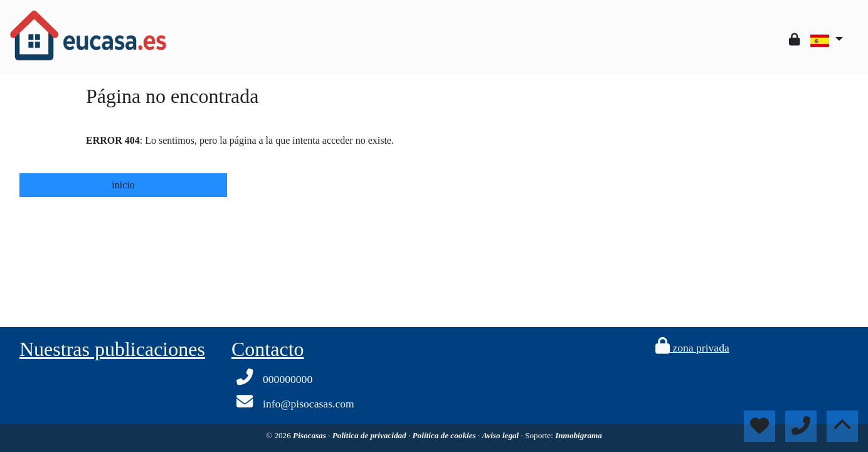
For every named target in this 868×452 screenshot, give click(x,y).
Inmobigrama (579, 435)
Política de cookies (445, 435)
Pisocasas (310, 435)
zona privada (692, 348)
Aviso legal (502, 435)
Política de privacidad (370, 435)
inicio (123, 185)
